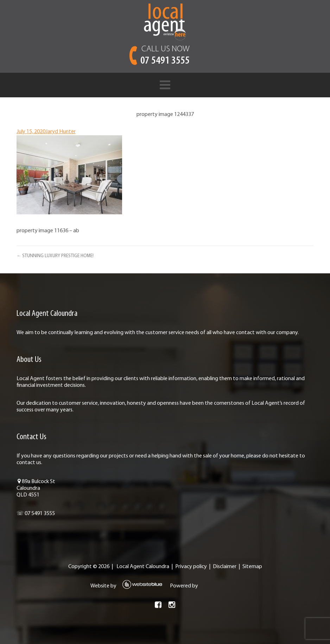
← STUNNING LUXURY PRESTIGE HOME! (55, 256)
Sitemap (252, 567)
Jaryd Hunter (61, 132)
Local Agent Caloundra (143, 567)
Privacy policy (191, 567)
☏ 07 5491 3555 (36, 514)
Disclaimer (225, 567)
